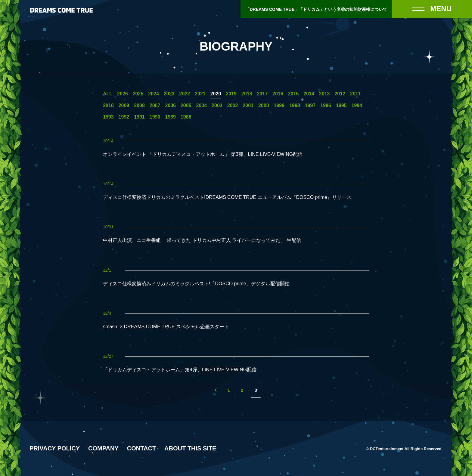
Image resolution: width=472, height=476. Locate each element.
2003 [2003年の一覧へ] (217, 106)
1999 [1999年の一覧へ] (279, 106)
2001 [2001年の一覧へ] (248, 106)
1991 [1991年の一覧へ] (139, 117)
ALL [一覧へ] (108, 94)
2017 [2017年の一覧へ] (262, 94)
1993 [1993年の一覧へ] (108, 117)
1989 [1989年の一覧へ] (170, 117)
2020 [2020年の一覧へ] (216, 94)
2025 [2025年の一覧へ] (138, 94)
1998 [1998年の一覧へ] (295, 106)
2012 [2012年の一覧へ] (340, 94)
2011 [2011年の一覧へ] (356, 94)
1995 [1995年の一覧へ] (341, 106)
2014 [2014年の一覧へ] (309, 94)
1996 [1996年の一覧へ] (326, 106)
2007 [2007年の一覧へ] (155, 106)
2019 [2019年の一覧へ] (231, 94)
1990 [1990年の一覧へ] (155, 117)
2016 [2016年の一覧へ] (278, 94)
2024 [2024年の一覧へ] (154, 94)
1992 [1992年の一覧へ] (124, 117)
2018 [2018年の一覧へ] (247, 94)
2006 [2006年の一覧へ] (170, 106)
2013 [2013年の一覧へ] (324, 94)
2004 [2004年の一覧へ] (202, 106)
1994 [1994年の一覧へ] (357, 106)
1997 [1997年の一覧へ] (310, 106)
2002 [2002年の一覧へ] (233, 106)
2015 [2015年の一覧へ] (293, 94)
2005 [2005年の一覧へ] (186, 106)
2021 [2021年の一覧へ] (200, 94)
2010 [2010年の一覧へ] (108, 106)
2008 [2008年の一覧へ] (139, 106)
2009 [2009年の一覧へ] (124, 106)
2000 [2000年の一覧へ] (264, 106)
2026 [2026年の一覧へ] (123, 94)
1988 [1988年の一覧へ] (186, 117)
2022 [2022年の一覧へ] (185, 94)
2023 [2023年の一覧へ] (169, 94)
